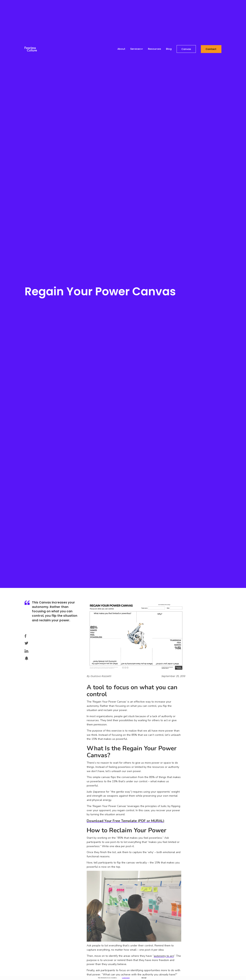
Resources (155, 49)
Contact (211, 49)
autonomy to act (164, 956)
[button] (137, 49)
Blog (169, 49)
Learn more (126, 978)
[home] (31, 49)
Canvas (186, 49)
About (121, 49)
